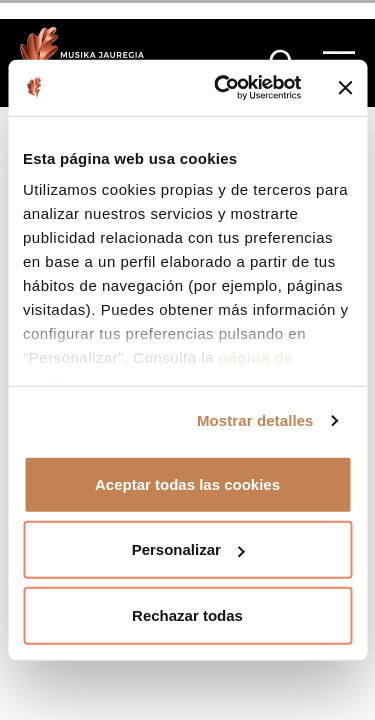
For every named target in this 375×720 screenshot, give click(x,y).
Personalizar (188, 549)
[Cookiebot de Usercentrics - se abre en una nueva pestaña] (223, 88)
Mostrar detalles (255, 420)
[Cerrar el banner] (345, 88)
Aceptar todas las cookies (187, 483)
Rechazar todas (187, 614)
